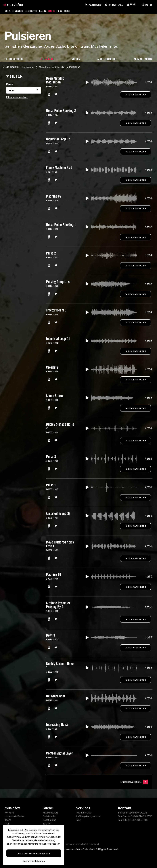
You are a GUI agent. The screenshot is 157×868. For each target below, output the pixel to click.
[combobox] (24, 90)
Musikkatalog (50, 813)
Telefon (47, 11)
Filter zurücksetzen (17, 97)
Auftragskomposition (88, 816)
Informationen (74, 844)
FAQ (78, 820)
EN (151, 5)
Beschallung (34, 11)
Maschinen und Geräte (52, 67)
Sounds (57, 11)
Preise (74, 11)
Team (8, 820)
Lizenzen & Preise (15, 816)
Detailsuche (19, 11)
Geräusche (28, 67)
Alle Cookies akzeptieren (34, 853)
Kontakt (9, 813)
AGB (7, 824)
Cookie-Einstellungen (34, 861)
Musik (8, 11)
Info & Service (84, 813)
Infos (65, 11)
